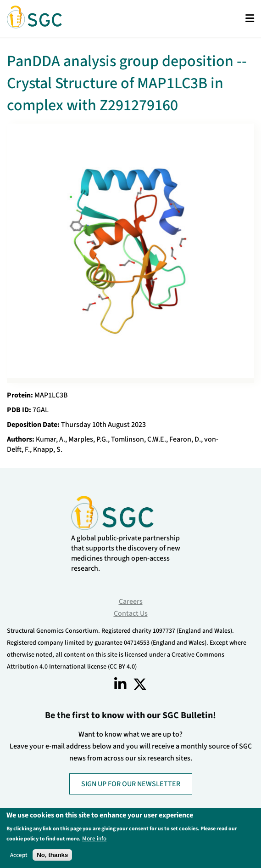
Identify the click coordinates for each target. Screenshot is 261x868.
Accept (19, 855)
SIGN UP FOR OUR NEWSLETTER (131, 784)
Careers (131, 601)
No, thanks (52, 855)
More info (94, 838)
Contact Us (131, 613)
